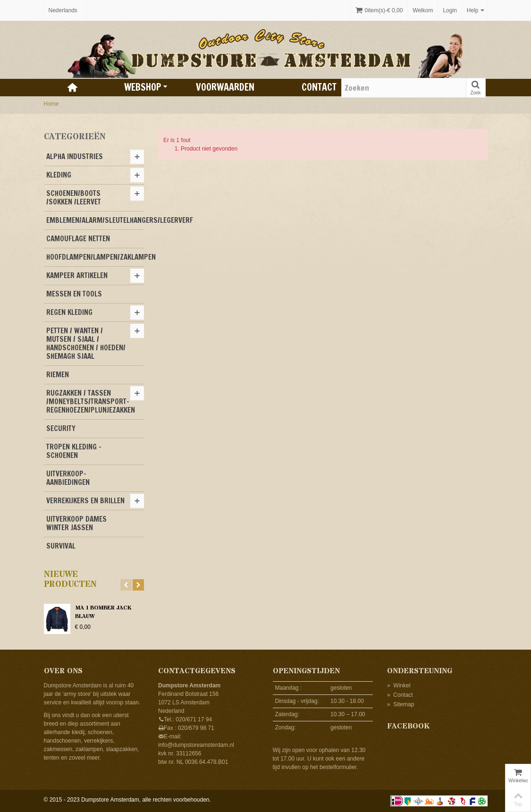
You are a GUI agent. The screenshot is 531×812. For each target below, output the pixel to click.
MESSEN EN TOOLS (74, 294)
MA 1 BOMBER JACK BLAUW (103, 612)
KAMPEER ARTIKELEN (77, 275)
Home (51, 104)
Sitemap (400, 704)
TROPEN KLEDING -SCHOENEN (74, 451)
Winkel (399, 685)
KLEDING (59, 175)
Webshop (146, 87)
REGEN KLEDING (69, 312)
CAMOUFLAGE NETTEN (78, 239)
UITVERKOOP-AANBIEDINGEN (68, 478)
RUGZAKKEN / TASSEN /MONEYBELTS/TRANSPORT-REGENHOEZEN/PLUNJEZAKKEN (91, 402)
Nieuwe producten (70, 579)
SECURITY (61, 428)
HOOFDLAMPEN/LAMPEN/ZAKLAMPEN (95, 257)
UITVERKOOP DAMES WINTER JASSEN (76, 523)
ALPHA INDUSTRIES (75, 156)
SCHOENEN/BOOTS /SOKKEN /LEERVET (74, 198)
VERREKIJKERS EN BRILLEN (85, 501)
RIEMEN (58, 375)
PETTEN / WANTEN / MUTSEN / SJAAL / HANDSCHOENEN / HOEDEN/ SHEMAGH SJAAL (86, 343)
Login (450, 10)
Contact (319, 87)
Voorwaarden (225, 87)
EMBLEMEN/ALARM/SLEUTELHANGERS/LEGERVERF (95, 220)
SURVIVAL (61, 546)
